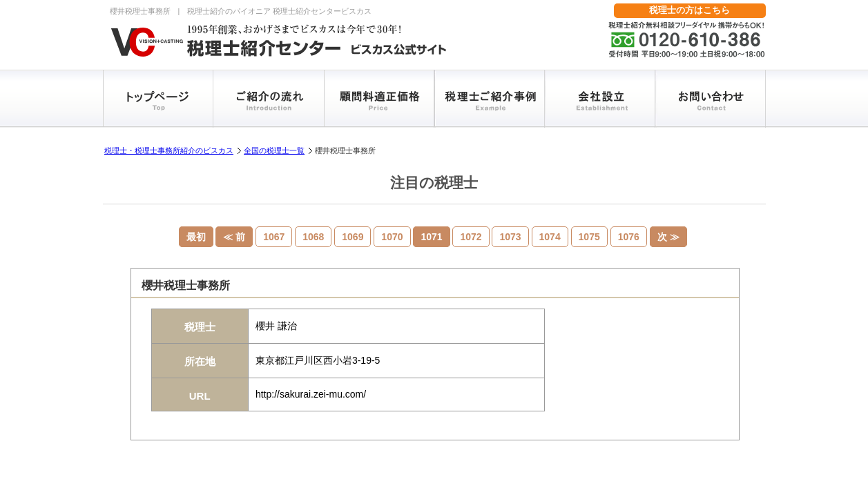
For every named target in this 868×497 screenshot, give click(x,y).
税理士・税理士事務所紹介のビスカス (169, 150)
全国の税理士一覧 (274, 150)
